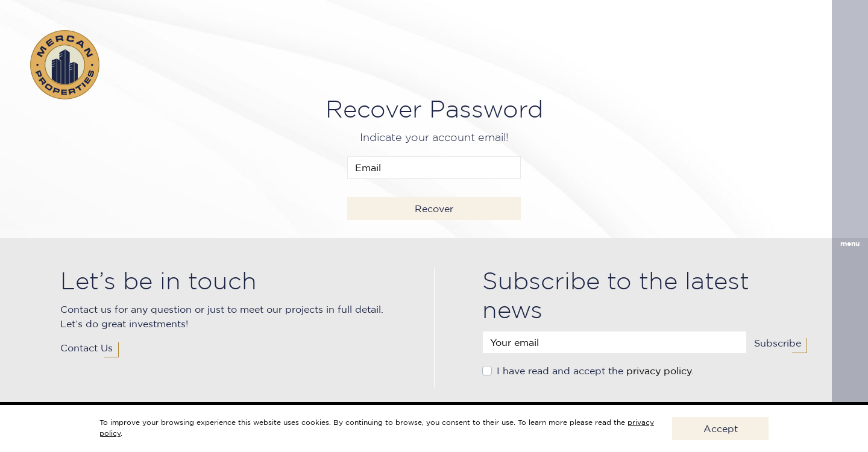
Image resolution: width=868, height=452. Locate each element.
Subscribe (778, 343)
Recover (434, 209)
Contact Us (86, 348)
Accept (721, 428)
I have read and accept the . (595, 371)
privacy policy (659, 371)
